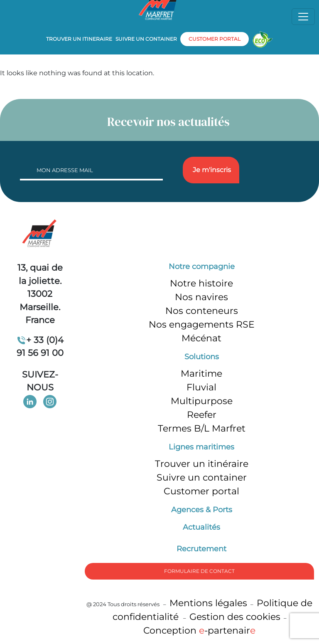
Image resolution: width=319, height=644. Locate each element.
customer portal (215, 39)
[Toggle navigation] (303, 17)
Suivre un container (146, 39)
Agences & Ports (202, 510)
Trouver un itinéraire (202, 464)
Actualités (201, 527)
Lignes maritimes (201, 447)
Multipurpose (202, 401)
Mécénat (201, 338)
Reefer (202, 415)
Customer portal (201, 491)
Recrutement (201, 549)
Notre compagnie (202, 266)
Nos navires (201, 297)
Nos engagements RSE (202, 324)
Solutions (202, 357)
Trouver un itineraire (79, 39)
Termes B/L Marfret (202, 428)
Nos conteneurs (202, 311)
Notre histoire (201, 283)
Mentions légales (208, 603)
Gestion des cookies (235, 617)
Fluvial (201, 387)
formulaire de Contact (199, 571)
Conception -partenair (199, 630)
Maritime (201, 374)
